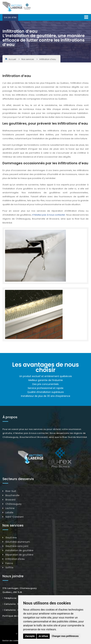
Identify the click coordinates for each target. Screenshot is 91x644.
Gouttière (11, 538)
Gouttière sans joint (17, 546)
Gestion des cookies (11, 641)
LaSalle (9, 512)
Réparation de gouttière (19, 555)
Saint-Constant (15, 517)
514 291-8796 (10, 17)
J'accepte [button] (30, 636)
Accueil (11, 59)
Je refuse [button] (43, 636)
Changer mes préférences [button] (65, 636)
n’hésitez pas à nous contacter (49, 215)
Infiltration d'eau (15, 559)
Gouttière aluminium (18, 542)
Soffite (9, 568)
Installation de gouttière (19, 550)
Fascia (9, 563)
